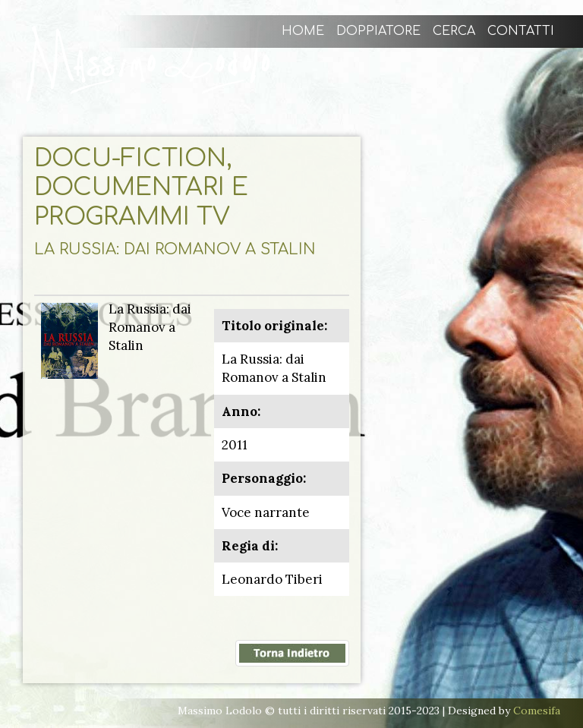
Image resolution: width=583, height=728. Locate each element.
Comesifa (537, 711)
